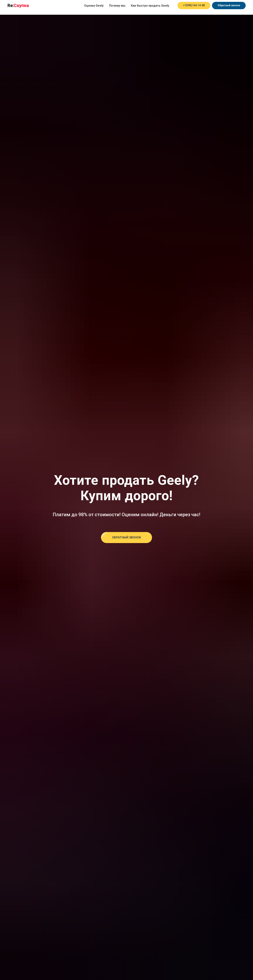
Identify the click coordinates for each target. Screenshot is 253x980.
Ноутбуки (105, 6)
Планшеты (136, 6)
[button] (126, 538)
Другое (115, 9)
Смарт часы (169, 6)
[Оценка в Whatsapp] (203, 7)
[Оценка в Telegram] (195, 7)
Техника (42, 6)
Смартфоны (73, 6)
